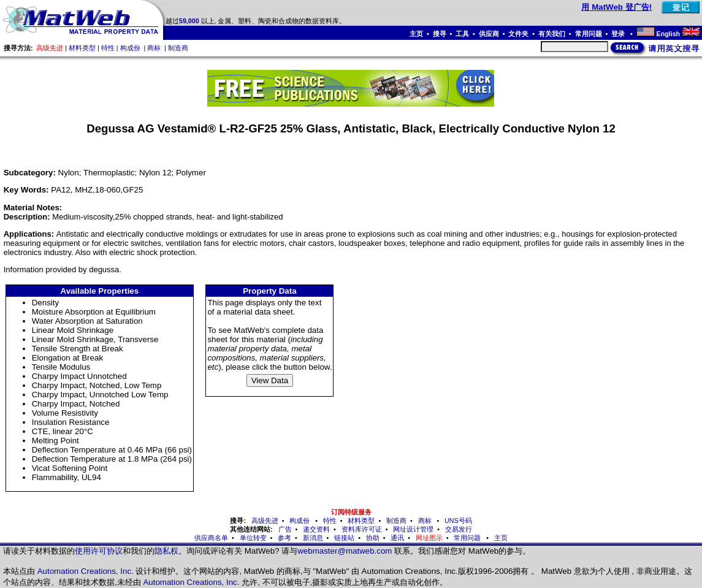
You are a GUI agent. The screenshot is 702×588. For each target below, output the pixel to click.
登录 (619, 34)
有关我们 (552, 34)
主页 (416, 34)
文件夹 (518, 34)
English (668, 34)
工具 (462, 34)
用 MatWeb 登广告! (616, 7)
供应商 (489, 34)
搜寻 (440, 34)
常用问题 (589, 34)
